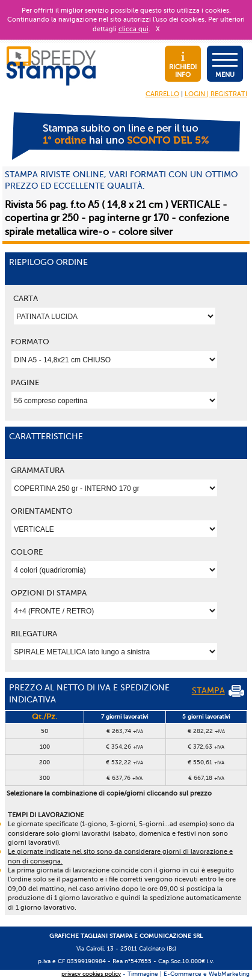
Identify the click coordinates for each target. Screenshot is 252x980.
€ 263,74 (125, 731)
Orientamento (42, 511)
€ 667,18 (206, 778)
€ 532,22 (124, 762)
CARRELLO (162, 94)
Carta (26, 298)
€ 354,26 (124, 747)
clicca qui (134, 29)
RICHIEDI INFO (183, 65)
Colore (27, 552)
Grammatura (38, 470)
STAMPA (218, 691)
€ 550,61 (206, 762)
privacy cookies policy (91, 974)
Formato (30, 342)
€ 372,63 (206, 747)
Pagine (25, 382)
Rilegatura (34, 634)
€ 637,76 (124, 778)
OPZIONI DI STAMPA (49, 593)
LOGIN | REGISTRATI (216, 94)
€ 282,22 (206, 731)
